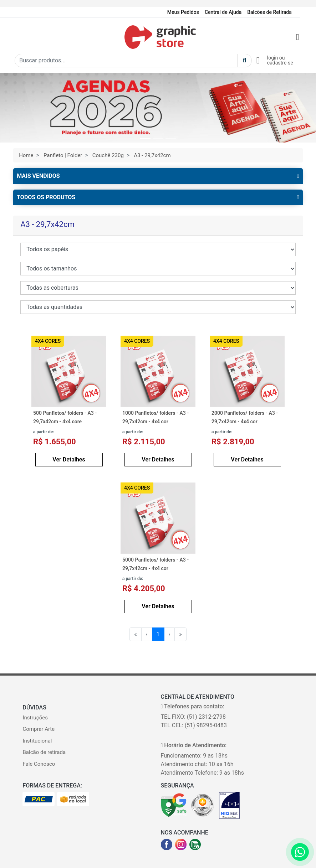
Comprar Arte (39, 729)
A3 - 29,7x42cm (152, 155)
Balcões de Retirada (269, 12)
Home (26, 155)
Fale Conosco (39, 764)
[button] (24, 108)
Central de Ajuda (223, 12)
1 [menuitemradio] (158, 634)
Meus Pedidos (183, 12)
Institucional (37, 741)
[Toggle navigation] (19, 37)
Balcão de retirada (44, 752)
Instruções (35, 718)
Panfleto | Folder (63, 155)
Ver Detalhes (69, 459)
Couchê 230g (108, 155)
